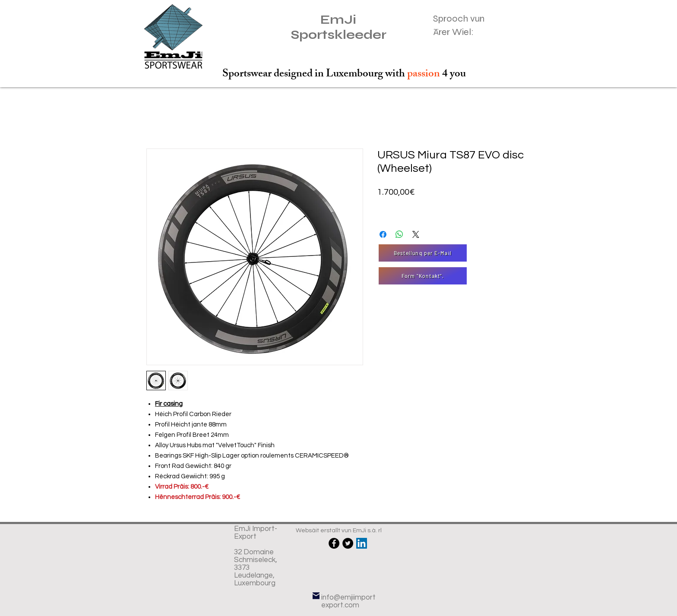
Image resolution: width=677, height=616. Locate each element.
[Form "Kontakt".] (423, 276)
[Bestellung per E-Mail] (423, 253)
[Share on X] (416, 234)
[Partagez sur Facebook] (383, 234)
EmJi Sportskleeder (338, 27)
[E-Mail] (316, 595)
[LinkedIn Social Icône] (362, 543)
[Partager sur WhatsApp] (399, 234)
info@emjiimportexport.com (348, 601)
